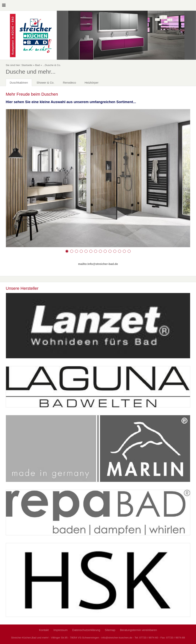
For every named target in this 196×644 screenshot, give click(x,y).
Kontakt (44, 630)
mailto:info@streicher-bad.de (98, 264)
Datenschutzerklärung (86, 630)
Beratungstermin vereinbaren (138, 630)
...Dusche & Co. (52, 65)
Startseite (27, 65)
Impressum (60, 630)
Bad (38, 65)
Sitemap (110, 630)
